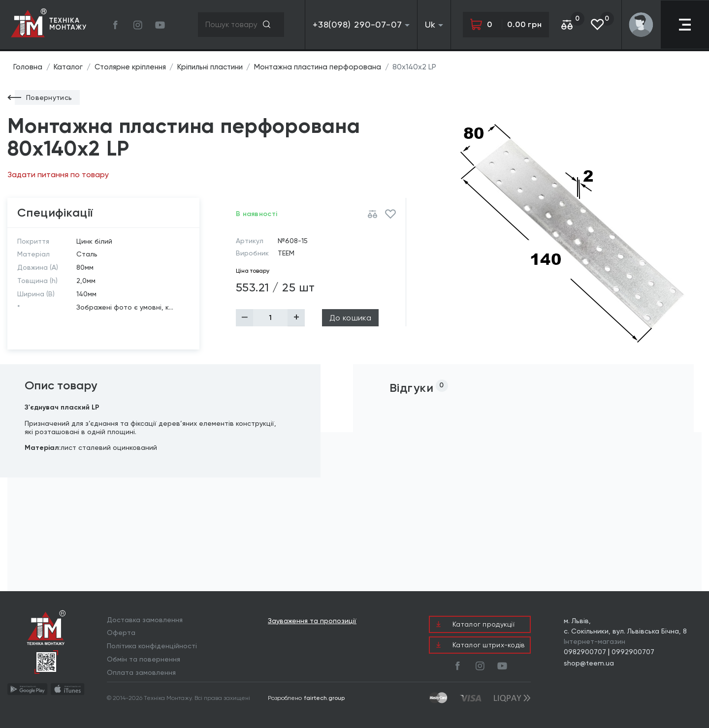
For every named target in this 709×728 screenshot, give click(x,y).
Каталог (69, 67)
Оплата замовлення (141, 672)
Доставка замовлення (145, 620)
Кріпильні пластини (213, 67)
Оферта (121, 633)
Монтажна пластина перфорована (323, 67)
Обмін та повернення (144, 659)
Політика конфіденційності (152, 646)
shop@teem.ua (589, 663)
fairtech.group (324, 698)
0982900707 (585, 652)
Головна (28, 67)
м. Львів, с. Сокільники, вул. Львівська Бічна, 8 (625, 626)
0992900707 (633, 652)
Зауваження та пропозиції (312, 621)
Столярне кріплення (132, 67)
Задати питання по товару (58, 174)
